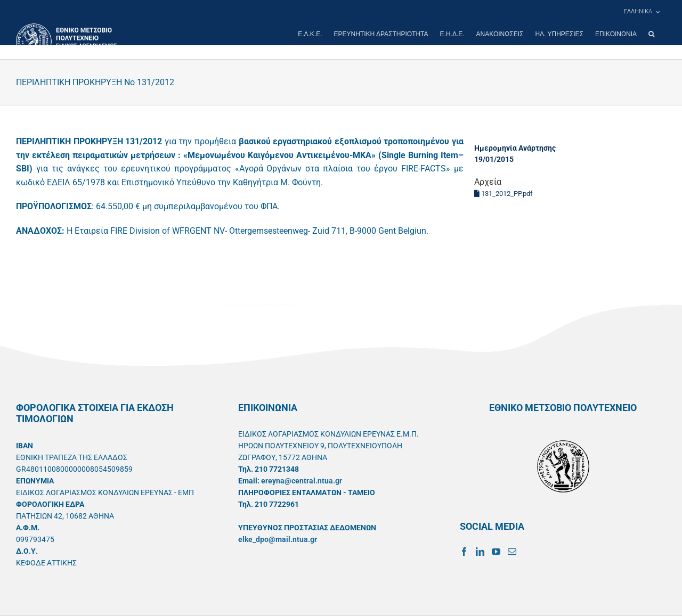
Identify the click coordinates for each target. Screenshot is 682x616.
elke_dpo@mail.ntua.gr (278, 539)
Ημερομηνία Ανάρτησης (515, 148)
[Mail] (512, 552)
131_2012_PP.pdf (504, 194)
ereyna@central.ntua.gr (302, 481)
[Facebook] (464, 552)
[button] (651, 34)
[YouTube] (496, 552)
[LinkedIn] (480, 552)
